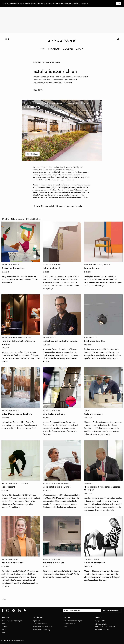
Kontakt (4, 627)
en (9, 39)
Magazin (68, 49)
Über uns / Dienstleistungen (12, 621)
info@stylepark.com (102, 629)
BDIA (65, 627)
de (6, 39)
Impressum (36, 621)
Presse (4, 630)
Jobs (3, 633)
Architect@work (69, 624)
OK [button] (119, 3)
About (80, 49)
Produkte (54, 49)
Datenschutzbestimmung (41, 630)
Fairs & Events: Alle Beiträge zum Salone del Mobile (59, 206)
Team (3, 624)
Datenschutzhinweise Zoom (43, 627)
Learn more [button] (84, 3)
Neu (43, 49)
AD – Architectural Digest (73, 621)
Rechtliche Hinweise (40, 624)
